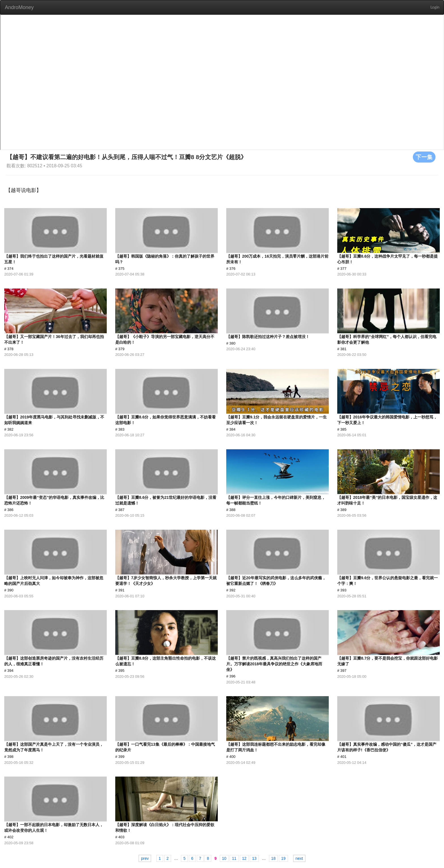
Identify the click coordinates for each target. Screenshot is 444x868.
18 (274, 858)
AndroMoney (19, 7)
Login (435, 7)
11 (234, 858)
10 (224, 858)
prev (145, 858)
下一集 (424, 157)
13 (254, 858)
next (299, 858)
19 (283, 858)
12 (244, 858)
